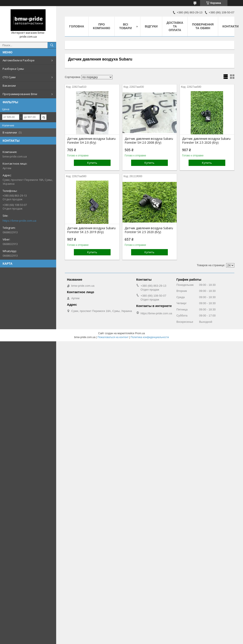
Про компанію (102, 26)
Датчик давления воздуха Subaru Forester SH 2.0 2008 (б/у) (149, 141)
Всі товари (125, 26)
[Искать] (52, 45)
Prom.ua (140, 333)
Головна (77, 26)
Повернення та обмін (203, 26)
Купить (92, 163)
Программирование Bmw (20, 94)
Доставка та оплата (175, 26)
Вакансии (9, 86)
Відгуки (151, 26)
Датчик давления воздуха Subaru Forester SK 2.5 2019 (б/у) (91, 230)
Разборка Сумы (13, 69)
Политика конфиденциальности (150, 337)
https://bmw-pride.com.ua (19, 221)
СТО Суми (9, 77)
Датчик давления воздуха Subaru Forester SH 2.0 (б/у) (91, 141)
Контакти (231, 26)
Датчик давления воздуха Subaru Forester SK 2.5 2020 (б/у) (206, 141)
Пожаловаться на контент (113, 337)
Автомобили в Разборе (19, 60)
